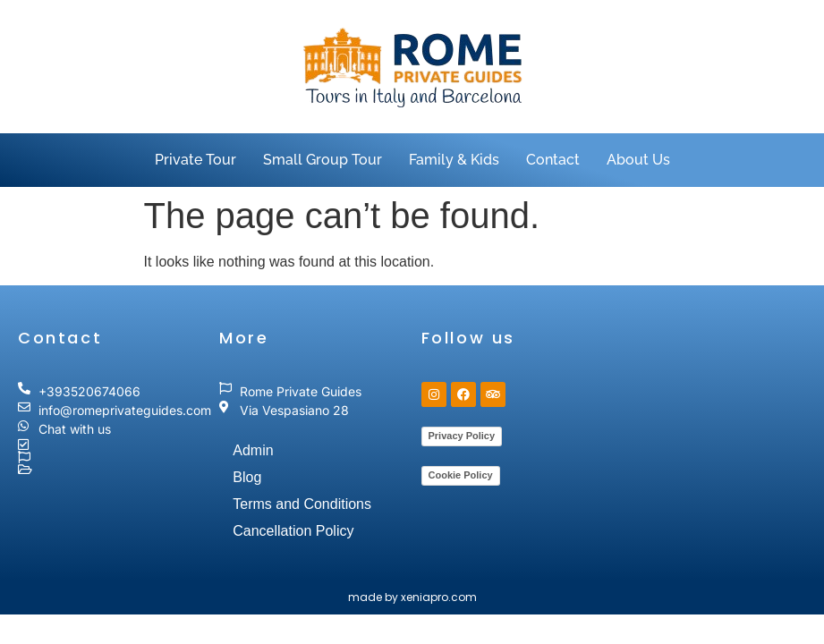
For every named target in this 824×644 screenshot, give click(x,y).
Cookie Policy (461, 475)
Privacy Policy (462, 436)
